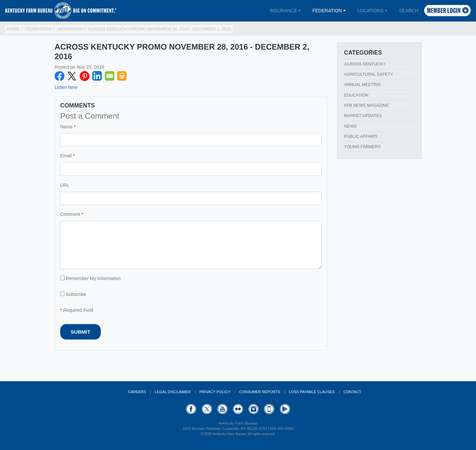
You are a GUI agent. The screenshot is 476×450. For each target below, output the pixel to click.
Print (122, 76)
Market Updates (363, 116)
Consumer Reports (259, 392)
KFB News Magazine (366, 105)
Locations (371, 11)
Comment (70, 214)
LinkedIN (97, 76)
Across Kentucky (365, 64)
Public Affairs (361, 137)
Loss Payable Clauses (312, 392)
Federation (327, 11)
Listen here (66, 87)
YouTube (222, 409)
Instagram (254, 409)
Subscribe (73, 294)
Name (66, 127)
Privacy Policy (215, 392)
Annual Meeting (363, 85)
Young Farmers (362, 147)
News (350, 126)
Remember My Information (90, 278)
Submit (80, 332)
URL (65, 185)
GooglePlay (285, 409)
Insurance (283, 11)
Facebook (59, 76)
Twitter (72, 76)
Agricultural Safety (369, 74)
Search (409, 11)
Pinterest (85, 76)
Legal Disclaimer (173, 392)
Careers (137, 392)
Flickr (238, 409)
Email (110, 76)
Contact (352, 392)
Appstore (269, 409)
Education (356, 95)
